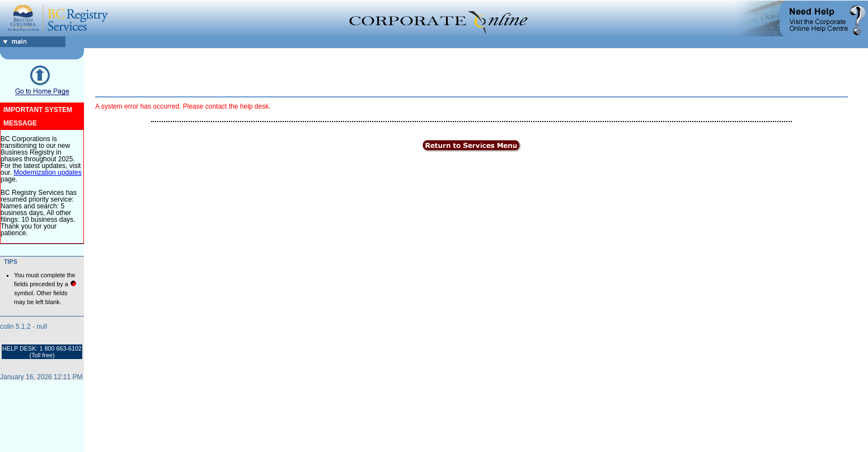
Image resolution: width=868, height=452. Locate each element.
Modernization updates (47, 173)
